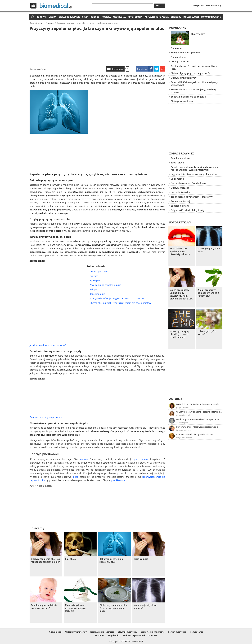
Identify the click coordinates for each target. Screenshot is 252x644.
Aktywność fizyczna (157, 17)
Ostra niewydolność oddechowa (188, 183)
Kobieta (106, 17)
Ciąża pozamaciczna (182, 101)
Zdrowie (42, 17)
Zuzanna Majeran (183, 430)
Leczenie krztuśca (181, 192)
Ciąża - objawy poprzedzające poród (191, 73)
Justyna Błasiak (182, 407)
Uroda (53, 17)
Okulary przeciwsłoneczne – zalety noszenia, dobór (199, 412)
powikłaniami (118, 480)
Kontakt (153, 635)
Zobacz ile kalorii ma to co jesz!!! (189, 97)
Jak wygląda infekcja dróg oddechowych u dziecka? (117, 298)
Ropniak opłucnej (180, 201)
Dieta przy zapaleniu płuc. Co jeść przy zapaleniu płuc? (114, 608)
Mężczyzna (119, 17)
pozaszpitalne (142, 459)
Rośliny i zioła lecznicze (102, 632)
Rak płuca (70, 559)
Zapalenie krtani (180, 206)
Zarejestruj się (213, 6)
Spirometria (177, 179)
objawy (84, 459)
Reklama (99, 635)
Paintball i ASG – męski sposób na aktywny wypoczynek (194, 84)
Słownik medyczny (128, 632)
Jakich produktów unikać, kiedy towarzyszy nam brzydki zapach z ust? (181, 294)
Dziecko (95, 17)
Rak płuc (94, 289)
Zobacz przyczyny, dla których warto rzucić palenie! (180, 334)
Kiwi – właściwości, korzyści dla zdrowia (195, 434)
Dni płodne (177, 48)
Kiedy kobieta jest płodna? (185, 53)
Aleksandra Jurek (183, 415)
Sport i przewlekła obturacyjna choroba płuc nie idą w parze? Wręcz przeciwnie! (195, 168)
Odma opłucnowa (99, 271)
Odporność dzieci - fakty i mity (188, 210)
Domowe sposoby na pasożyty (46, 417)
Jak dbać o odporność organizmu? (48, 345)
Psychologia (135, 17)
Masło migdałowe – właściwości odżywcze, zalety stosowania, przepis (199, 419)
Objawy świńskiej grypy (184, 78)
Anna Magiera (182, 423)
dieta (75, 477)
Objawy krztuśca (180, 188)
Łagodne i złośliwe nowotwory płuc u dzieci (195, 174)
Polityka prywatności (134, 635)
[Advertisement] (97, 48)
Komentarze (117, 69)
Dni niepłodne (179, 57)
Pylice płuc (95, 280)
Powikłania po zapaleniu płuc (105, 285)
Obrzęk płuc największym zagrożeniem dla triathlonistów (120, 303)
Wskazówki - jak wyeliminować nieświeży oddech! (180, 252)
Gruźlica (94, 276)
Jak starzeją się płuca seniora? (145, 607)
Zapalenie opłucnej (181, 158)
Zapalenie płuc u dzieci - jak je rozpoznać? (44, 607)
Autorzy (176, 399)
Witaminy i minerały (76, 632)
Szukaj (159, 6)
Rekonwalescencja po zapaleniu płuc (111, 560)
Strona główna (32, 17)
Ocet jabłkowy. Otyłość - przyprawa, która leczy (194, 67)
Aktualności (55, 632)
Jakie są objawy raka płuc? (209, 250)
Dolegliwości (191, 17)
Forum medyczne (211, 17)
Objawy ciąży (198, 34)
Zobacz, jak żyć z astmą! (207, 333)
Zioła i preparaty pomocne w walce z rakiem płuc (208, 293)
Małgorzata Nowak (184, 438)
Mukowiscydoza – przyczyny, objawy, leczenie (76, 608)
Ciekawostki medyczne (153, 632)
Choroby (176, 17)
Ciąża (85, 17)
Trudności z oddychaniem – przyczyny (192, 197)
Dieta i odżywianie (69, 17)
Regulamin (114, 635)
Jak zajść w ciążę (180, 62)
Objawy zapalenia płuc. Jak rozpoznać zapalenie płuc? (45, 560)
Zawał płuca (177, 163)
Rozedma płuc (97, 294)
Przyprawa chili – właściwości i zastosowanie (197, 427)
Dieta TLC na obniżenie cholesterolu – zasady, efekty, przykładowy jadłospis (199, 404)
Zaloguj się (198, 6)
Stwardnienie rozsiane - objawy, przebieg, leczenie (194, 91)
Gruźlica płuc (141, 559)
